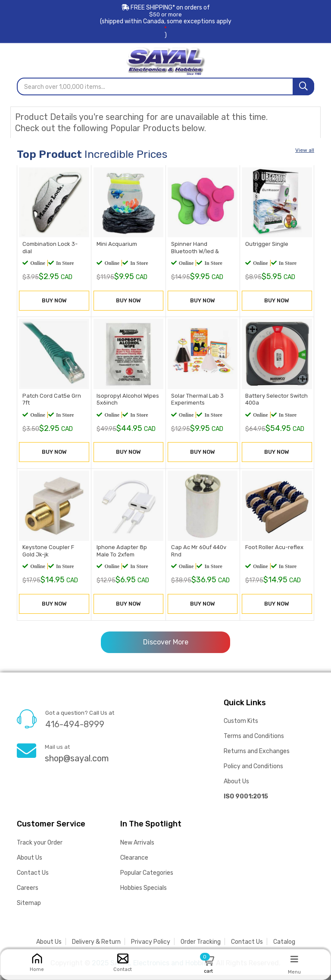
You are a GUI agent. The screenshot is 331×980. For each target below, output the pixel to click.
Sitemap (29, 908)
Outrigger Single (266, 246)
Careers (28, 893)
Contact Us (33, 878)
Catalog (284, 947)
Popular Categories (147, 878)
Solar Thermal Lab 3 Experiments (197, 403)
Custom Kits (241, 726)
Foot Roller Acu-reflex (273, 554)
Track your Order (40, 848)
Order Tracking (201, 947)
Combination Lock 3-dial (54, 246)
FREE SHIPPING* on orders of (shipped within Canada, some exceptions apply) (165, 21)
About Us (236, 787)
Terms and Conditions (254, 741)
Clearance (134, 863)
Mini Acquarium (116, 246)
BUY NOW (54, 303)
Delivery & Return (96, 947)
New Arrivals (137, 848)
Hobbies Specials (144, 893)
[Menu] (294, 959)
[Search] (303, 86)
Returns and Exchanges (257, 756)
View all (305, 150)
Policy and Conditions (253, 771)
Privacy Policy (151, 947)
